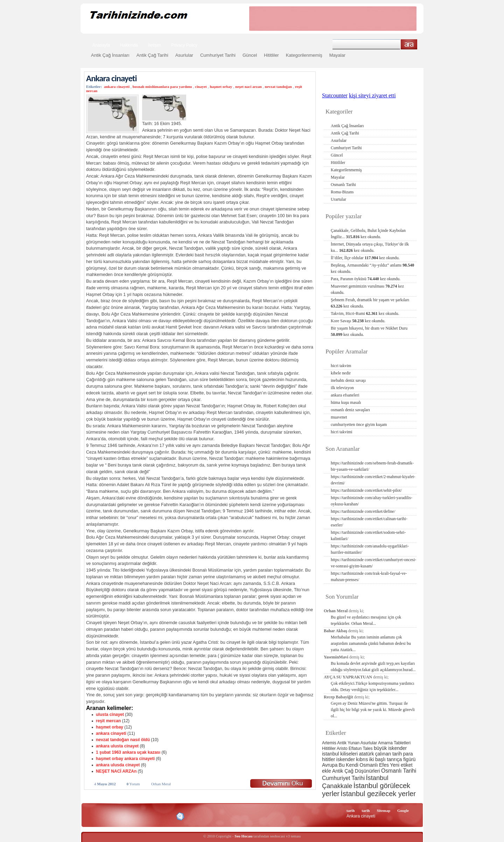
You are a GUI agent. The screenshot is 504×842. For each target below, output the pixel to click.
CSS (147, 816)
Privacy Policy (184, 45)
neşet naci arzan (248, 87)
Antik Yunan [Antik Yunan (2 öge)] (348, 743)
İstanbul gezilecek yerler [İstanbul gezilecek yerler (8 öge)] (378, 794)
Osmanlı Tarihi (343, 185)
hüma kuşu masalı (346, 402)
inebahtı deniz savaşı (348, 380)
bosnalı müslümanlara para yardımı (162, 87)
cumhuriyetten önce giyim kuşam (359, 425)
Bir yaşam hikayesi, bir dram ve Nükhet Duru (369, 331)
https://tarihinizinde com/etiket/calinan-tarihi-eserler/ (369, 522)
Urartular (338, 199)
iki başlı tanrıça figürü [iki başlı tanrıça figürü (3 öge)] (393, 759)
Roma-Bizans (342, 192)
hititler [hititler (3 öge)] (328, 759)
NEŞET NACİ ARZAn (116, 771)
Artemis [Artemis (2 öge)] (329, 743)
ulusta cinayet (110, 715)
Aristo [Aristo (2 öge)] (342, 748)
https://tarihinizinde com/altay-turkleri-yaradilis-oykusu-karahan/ (372, 501)
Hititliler (271, 55)
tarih (351, 810)
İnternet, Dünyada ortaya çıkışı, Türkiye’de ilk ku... (370, 247)
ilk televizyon (342, 388)
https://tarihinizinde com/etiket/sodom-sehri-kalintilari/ (368, 536)
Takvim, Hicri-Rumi (365, 313)
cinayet (201, 87)
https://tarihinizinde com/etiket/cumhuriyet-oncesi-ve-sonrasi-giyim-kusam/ (373, 563)
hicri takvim (341, 366)
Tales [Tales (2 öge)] (368, 748)
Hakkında (129, 45)
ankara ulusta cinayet (117, 746)
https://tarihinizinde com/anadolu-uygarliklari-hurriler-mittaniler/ (370, 549)
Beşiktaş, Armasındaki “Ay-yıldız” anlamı (372, 268)
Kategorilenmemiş (304, 55)
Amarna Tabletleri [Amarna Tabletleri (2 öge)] (394, 743)
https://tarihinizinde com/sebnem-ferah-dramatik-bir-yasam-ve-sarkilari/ (372, 466)
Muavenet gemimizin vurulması (367, 289)
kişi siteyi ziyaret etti (372, 95)
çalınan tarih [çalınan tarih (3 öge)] (388, 754)
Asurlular (184, 55)
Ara (409, 44)
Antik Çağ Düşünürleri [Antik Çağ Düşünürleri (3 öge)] (356, 771)
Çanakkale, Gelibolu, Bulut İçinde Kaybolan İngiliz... (368, 234)
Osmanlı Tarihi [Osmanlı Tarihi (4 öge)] (399, 771)
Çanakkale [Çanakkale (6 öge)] (337, 786)
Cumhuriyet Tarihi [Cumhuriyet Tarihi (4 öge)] (343, 778)
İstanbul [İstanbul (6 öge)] (377, 778)
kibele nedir (341, 373)
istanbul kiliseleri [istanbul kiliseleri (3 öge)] (340, 754)
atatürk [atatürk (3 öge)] (367, 754)
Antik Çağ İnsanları (110, 55)
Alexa (104, 816)
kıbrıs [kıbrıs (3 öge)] (362, 759)
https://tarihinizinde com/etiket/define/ (363, 511)
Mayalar (337, 55)
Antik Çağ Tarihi (152, 55)
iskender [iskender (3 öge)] (346, 759)
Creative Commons (93, 816)
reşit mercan (108, 721)
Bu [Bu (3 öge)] (342, 765)
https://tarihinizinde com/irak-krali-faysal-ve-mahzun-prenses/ (369, 577)
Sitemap (384, 810)
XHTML (123, 816)
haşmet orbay (221, 87)
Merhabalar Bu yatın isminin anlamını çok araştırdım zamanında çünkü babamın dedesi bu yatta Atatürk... (371, 643)
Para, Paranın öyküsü (366, 279)
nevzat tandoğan (278, 87)
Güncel (250, 55)
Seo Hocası (243, 836)
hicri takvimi (342, 432)
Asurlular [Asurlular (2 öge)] (369, 743)
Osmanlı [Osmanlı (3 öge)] (369, 765)
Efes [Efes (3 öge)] (384, 765)
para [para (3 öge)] (408, 754)
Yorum (133, 784)
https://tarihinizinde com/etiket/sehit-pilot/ (366, 490)
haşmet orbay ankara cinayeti (125, 759)
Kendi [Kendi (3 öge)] (352, 765)
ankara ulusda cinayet (118, 765)
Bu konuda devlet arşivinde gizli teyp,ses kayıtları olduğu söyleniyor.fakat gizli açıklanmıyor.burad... (373, 667)
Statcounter (335, 95)
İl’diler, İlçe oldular (365, 258)
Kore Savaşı (358, 321)
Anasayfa (101, 45)
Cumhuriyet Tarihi (218, 55)
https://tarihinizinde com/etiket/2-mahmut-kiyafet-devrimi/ (373, 480)
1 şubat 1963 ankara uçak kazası (128, 752)
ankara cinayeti (117, 87)
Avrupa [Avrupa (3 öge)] (330, 765)
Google (403, 810)
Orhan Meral (161, 784)
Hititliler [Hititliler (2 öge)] (329, 748)
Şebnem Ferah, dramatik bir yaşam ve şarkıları (370, 303)
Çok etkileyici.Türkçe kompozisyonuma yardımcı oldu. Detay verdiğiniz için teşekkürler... (373, 686)
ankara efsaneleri (345, 395)
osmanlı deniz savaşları (350, 410)
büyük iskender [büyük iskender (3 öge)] (390, 748)
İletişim (155, 45)
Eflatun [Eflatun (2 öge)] (355, 748)
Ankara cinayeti (111, 78)
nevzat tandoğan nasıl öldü (123, 740)
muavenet (339, 417)
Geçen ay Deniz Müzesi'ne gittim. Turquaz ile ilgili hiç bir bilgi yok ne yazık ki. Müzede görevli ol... (373, 710)
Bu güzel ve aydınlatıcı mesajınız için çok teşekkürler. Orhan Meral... (366, 620)
